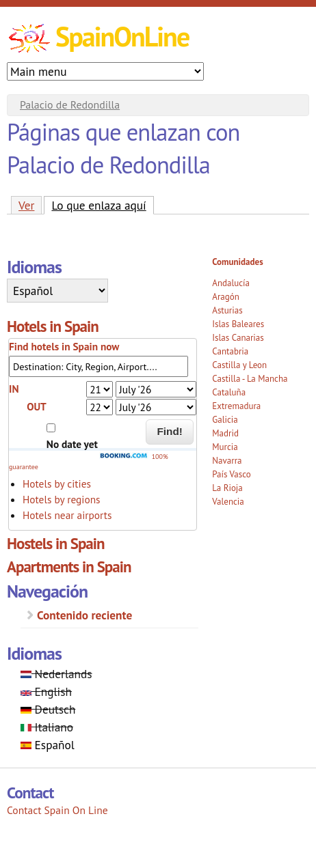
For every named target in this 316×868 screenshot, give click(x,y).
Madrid (225, 433)
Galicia (225, 420)
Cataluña (229, 392)
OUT (37, 406)
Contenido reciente (84, 615)
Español (48, 745)
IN (14, 389)
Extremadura (236, 406)
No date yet (72, 444)
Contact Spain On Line (57, 810)
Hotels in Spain (53, 326)
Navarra (227, 461)
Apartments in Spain (69, 566)
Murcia (225, 447)
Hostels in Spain (56, 543)
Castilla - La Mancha (250, 379)
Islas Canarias (238, 338)
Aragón (226, 297)
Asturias (227, 310)
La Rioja (227, 488)
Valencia (228, 502)
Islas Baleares (238, 324)
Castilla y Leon (239, 365)
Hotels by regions (62, 499)
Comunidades (237, 262)
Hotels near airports (67, 515)
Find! (170, 431)
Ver (26, 205)
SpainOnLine (122, 36)
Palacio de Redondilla (70, 104)
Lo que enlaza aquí (102, 205)
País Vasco (232, 474)
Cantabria (230, 351)
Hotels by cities (57, 484)
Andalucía (231, 283)
